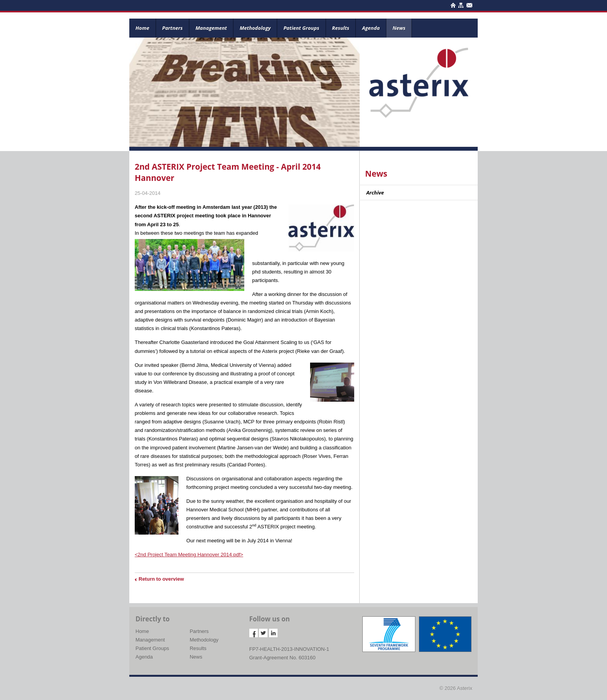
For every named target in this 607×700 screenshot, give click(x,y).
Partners (172, 28)
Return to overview (161, 579)
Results (341, 28)
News (399, 28)
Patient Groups (301, 28)
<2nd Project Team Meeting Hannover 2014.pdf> (189, 555)
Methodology (255, 28)
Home (142, 28)
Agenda (371, 28)
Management (211, 28)
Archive (375, 193)
